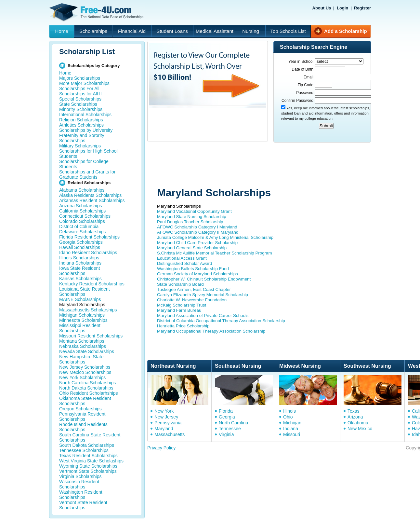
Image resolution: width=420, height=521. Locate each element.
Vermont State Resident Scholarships (83, 505)
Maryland (164, 429)
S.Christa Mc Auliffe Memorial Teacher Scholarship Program (215, 253)
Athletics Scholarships (81, 125)
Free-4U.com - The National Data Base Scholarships (97, 12)
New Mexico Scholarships (85, 372)
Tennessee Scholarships (84, 450)
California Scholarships (82, 211)
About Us (322, 8)
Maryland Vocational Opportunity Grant (194, 211)
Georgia (227, 417)
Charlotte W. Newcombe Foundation (192, 300)
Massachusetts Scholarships (88, 310)
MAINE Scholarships (80, 299)
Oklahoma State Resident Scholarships (85, 401)
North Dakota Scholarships (86, 388)
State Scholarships (78, 104)
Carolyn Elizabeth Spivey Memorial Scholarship (203, 295)
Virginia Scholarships (80, 476)
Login (342, 8)
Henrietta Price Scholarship (183, 326)
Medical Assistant (215, 31)
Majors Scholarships (80, 78)
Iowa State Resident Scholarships (79, 271)
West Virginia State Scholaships (91, 461)
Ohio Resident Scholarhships (89, 393)
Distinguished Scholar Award (184, 263)
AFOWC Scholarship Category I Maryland (197, 227)
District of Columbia (79, 226)
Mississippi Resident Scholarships (80, 328)
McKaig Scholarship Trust (182, 305)
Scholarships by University (86, 130)
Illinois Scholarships (79, 258)
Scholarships (93, 31)
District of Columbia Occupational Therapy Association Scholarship (221, 321)
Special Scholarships (80, 99)
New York (164, 411)
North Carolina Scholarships (87, 383)
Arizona (355, 417)
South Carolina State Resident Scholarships (90, 437)
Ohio (288, 417)
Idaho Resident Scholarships (88, 253)
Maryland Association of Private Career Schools (203, 315)
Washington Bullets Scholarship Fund (193, 269)
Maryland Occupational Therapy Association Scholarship (211, 331)
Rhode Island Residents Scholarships (83, 427)
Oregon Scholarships (80, 409)
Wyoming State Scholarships (88, 466)
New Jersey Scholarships (85, 367)
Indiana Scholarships (80, 263)
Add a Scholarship (346, 31)
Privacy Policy (161, 448)
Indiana (291, 429)
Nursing (251, 31)
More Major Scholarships (84, 83)
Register (362, 8)
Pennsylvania (168, 423)
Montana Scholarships (82, 341)
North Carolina (233, 423)
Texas (354, 411)
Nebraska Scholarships (83, 346)
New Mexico (360, 429)
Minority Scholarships (81, 109)
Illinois (289, 411)
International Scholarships (85, 115)
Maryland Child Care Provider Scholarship (197, 243)
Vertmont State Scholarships (88, 471)
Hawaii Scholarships (80, 247)
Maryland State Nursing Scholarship (192, 217)
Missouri (292, 434)
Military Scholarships (80, 146)
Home (61, 31)
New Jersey (166, 417)
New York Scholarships (82, 377)
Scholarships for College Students (84, 164)
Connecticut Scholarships (85, 216)
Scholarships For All (79, 89)
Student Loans (172, 31)
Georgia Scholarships (81, 242)
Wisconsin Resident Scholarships (79, 484)
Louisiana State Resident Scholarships (85, 292)
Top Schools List (288, 31)
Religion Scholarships (81, 120)
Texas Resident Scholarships (88, 456)
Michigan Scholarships (82, 315)
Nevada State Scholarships (87, 351)
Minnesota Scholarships (83, 320)
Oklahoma (358, 423)
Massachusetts (170, 434)
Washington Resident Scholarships (81, 495)
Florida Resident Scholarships (89, 237)
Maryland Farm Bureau (179, 310)
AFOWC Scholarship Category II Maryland (198, 232)
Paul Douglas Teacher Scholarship (190, 222)
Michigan (292, 423)
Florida (226, 411)
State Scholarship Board (180, 284)
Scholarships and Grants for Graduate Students (87, 174)
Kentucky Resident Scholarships (92, 284)
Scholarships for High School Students (88, 154)
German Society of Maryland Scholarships (197, 274)
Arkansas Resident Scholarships (92, 200)
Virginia (226, 434)
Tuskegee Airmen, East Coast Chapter (194, 289)
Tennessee (230, 429)
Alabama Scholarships (82, 190)
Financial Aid (132, 31)
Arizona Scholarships (81, 206)
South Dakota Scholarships (87, 445)
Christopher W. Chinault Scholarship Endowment (204, 279)
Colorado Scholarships (82, 221)
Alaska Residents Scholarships (90, 195)
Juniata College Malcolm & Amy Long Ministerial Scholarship (215, 237)
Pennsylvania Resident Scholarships (82, 417)
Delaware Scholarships (82, 232)
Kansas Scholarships (80, 279)
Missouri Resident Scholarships (91, 336)
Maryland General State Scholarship (192, 248)
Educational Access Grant (182, 258)
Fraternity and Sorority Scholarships (82, 138)
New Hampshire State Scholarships (81, 359)
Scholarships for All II (80, 94)
